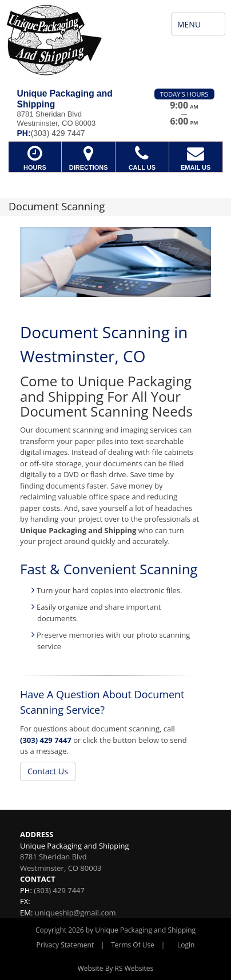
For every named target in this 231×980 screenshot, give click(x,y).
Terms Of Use (133, 945)
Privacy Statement (65, 945)
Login (186, 945)
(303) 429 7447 (46, 740)
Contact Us (48, 771)
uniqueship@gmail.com (75, 913)
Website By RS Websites (116, 968)
